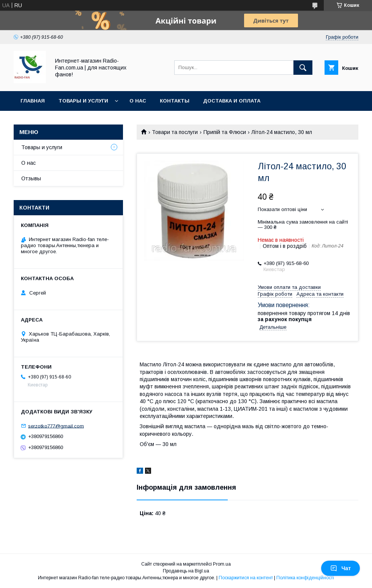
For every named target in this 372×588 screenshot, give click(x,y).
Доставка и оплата (232, 101)
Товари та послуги (175, 132)
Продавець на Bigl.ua (186, 571)
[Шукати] (303, 68)
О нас (138, 101)
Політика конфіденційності (305, 578)
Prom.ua (222, 564)
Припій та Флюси (225, 132)
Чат (340, 568)
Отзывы (31, 178)
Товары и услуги (83, 101)
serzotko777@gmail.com (56, 426)
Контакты (175, 101)
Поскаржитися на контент (246, 578)
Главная (33, 101)
